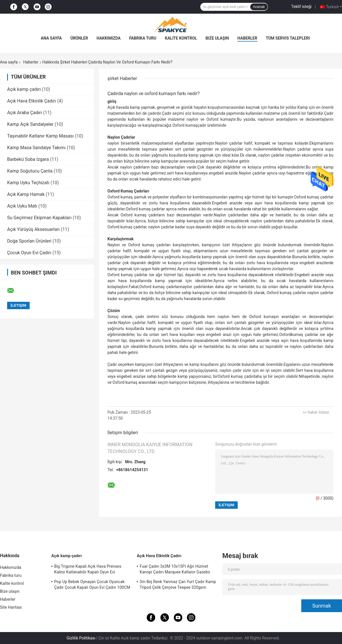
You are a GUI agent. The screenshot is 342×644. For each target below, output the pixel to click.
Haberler (247, 38)
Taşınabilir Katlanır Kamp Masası (40, 136)
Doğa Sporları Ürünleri (29, 241)
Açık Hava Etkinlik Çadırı (32, 101)
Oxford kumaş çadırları (160, 287)
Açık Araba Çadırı (25, 113)
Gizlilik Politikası (81, 638)
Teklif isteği (301, 7)
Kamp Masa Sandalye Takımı (36, 148)
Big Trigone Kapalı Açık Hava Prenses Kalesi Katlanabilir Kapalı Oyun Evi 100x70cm (88, 570)
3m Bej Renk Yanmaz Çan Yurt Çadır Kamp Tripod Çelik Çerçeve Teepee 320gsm (178, 584)
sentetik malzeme (142, 143)
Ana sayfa (51, 38)
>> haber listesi (316, 412)
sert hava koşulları (183, 173)
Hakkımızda (109, 38)
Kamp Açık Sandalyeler (30, 124)
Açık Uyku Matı (22, 206)
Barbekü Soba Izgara (28, 159)
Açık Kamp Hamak (26, 194)
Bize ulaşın (217, 38)
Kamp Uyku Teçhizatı (28, 183)
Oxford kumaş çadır (235, 376)
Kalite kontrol (181, 38)
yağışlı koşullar (284, 227)
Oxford (285, 335)
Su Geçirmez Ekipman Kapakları (39, 218)
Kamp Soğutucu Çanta (30, 171)
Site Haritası (11, 607)
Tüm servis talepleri (288, 38)
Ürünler (79, 38)
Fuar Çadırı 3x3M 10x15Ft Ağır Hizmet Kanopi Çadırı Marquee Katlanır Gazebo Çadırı (175, 570)
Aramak (259, 7)
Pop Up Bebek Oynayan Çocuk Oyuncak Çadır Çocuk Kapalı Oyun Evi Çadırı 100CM (92, 584)
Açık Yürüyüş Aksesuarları (33, 229)
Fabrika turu (143, 38)
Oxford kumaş (185, 125)
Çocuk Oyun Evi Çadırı (29, 253)
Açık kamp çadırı (24, 89)
